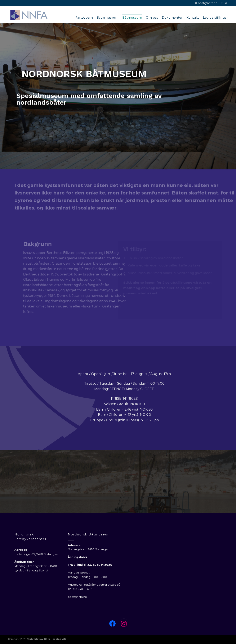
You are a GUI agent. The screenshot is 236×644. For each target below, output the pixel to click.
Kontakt (193, 18)
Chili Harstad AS (55, 639)
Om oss (152, 18)
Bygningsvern (108, 18)
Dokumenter (172, 18)
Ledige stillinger (215, 18)
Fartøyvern (84, 18)
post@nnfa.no (77, 597)
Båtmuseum (132, 18)
